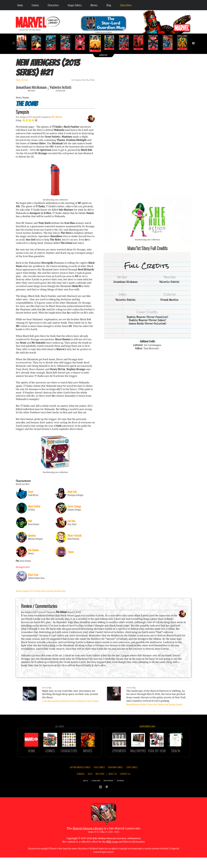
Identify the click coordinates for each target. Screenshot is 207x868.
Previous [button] (14, 43)
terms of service (108, 792)
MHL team (112, 853)
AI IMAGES (81, 785)
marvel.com (120, 792)
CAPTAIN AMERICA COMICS (80, 778)
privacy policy (96, 792)
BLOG (90, 785)
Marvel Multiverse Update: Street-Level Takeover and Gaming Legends (154, 704)
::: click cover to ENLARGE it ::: (147, 197)
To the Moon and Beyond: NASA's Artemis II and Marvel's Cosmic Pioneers (70, 701)
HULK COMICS (99, 778)
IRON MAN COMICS (115, 778)
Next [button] (193, 43)
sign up (86, 792)
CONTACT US (125, 785)
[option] (23, 43)
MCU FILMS (100, 785)
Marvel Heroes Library (88, 840)
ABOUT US (113, 785)
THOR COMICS (132, 778)
